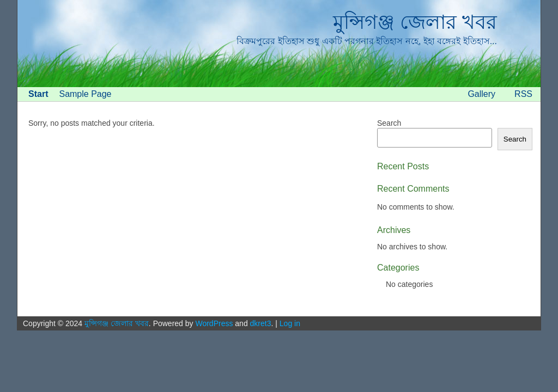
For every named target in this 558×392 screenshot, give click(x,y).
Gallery (481, 94)
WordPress (214, 323)
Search (389, 123)
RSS (523, 94)
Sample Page (85, 94)
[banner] (279, 44)
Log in (290, 323)
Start (38, 94)
